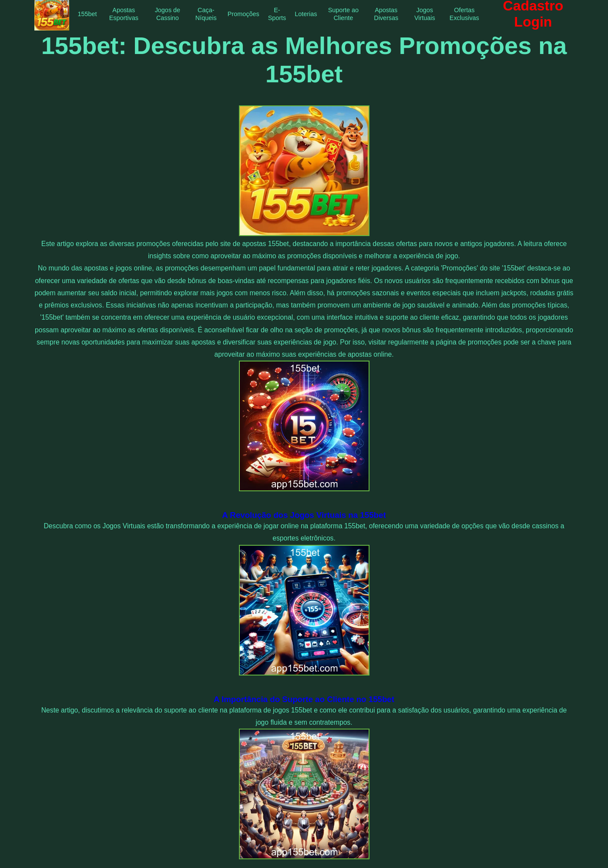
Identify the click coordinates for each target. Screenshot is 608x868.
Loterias (306, 14)
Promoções (244, 14)
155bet (87, 14)
